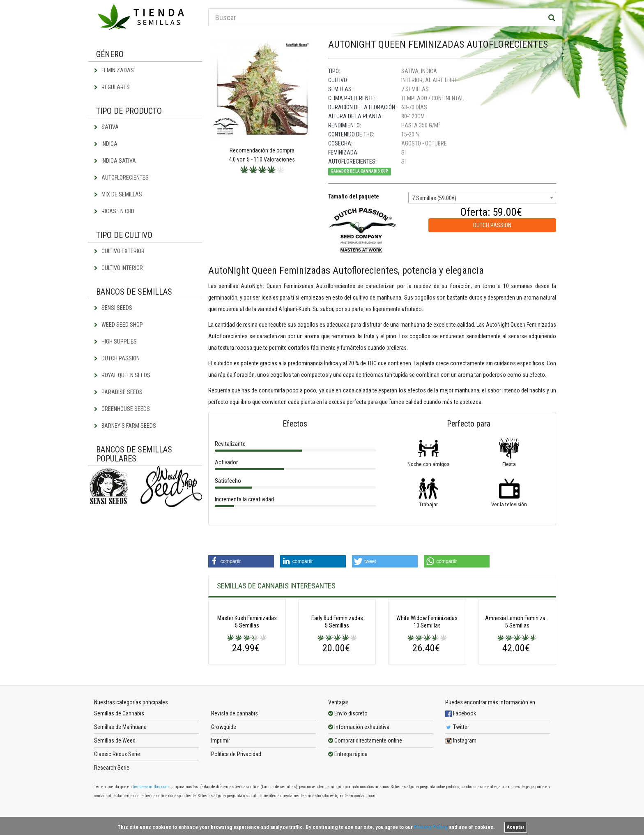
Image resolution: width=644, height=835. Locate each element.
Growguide (224, 791)
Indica (106, 144)
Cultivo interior (118, 268)
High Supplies (115, 341)
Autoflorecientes (121, 178)
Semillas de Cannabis (119, 778)
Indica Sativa (115, 161)
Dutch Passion (117, 358)
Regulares (112, 87)
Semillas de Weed (115, 805)
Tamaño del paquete (354, 196)
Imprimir (221, 805)
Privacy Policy (431, 827)
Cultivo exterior (119, 251)
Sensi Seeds (113, 308)
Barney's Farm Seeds (125, 426)
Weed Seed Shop (118, 325)
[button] (241, 561)
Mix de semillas (118, 194)
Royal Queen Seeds (122, 375)
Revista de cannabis (235, 778)
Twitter (457, 791)
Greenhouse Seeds (122, 409)
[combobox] (482, 198)
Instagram (461, 805)
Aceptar (516, 827)
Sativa (106, 127)
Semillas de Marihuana (120, 791)
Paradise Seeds (118, 392)
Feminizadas (114, 70)
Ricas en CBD (114, 211)
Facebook (461, 778)
